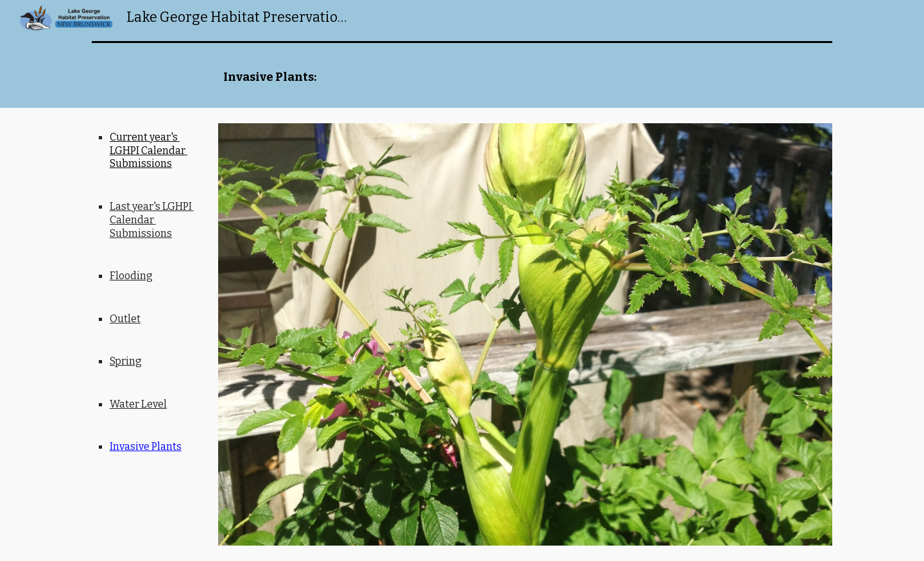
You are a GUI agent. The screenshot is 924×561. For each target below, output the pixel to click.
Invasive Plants (146, 446)
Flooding (131, 276)
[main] (525, 78)
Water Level (138, 404)
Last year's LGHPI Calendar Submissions (152, 220)
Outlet (125, 319)
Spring (126, 361)
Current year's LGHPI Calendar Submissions (149, 151)
